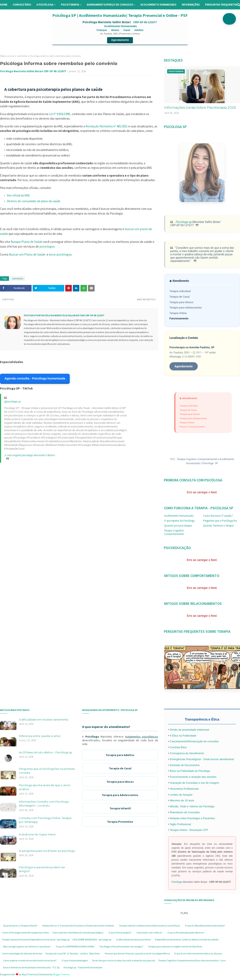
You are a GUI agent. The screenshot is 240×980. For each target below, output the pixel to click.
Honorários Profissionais (184, 789)
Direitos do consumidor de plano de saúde (34, 201)
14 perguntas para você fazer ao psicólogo (47, 851)
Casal (127, 30)
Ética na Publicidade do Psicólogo (190, 771)
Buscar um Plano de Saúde (27, 254)
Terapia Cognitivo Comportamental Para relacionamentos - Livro (192, 960)
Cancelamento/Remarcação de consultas (194, 741)
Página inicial (7, 56)
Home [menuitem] (4, 5)
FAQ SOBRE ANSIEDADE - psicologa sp (92, 939)
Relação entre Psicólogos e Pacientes (192, 818)
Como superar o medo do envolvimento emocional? (30, 960)
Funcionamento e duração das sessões (193, 777)
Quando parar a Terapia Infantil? (20, 926)
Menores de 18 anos (182, 800)
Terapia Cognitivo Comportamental (174, 532)
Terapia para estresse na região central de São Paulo (175, 946)
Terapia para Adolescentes (186, 308)
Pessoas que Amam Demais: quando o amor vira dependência (137, 953)
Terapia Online (178, 313)
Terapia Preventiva (120, 822)
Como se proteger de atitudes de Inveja (22, 953)
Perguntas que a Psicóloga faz (220, 521)
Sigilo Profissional (180, 824)
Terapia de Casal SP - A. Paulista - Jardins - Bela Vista (73, 953)
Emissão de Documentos (185, 765)
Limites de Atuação (181, 795)
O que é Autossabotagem (75, 960)
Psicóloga (92, 737)
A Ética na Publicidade (183, 736)
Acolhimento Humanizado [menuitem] (158, 5)
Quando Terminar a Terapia (218, 526)
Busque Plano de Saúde (27, 242)
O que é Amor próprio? (120, 933)
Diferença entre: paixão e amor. (40, 736)
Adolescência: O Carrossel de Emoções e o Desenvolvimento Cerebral (78, 926)
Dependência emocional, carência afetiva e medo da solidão (187, 939)
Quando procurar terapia (178, 526)
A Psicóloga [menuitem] (45, 5)
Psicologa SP (210, 463)
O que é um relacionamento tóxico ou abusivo (198, 953)
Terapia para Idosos (181, 302)
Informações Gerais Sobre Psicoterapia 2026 (200, 108)
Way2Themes (29, 974)
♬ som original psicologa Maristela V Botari (30, 455)
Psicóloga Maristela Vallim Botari (107, 22)
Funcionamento (179, 318)
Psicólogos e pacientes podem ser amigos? (42, 869)
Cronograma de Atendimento (187, 753)
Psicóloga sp (183, 222)
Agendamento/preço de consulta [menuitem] (110, 5)
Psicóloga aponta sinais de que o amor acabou (45, 787)
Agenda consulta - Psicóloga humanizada (35, 378)
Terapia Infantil (120, 808)
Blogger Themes (61, 974)
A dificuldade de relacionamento (134, 939)
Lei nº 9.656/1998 (60, 114)
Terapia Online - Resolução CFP (189, 830)
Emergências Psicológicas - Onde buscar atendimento (202, 759)
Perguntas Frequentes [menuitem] (221, 5)
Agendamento (120, 40)
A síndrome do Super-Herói (37, 834)
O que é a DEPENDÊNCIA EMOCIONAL (75, 946)
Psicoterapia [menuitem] (70, 5)
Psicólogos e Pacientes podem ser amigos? (121, 946)
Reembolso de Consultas (185, 812)
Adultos (139, 30)
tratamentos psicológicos (142, 737)
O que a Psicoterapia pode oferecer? (186, 933)
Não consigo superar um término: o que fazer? (27, 946)
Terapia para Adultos (120, 755)
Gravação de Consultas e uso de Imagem (194, 783)
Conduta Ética (178, 747)
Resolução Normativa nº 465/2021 (107, 126)
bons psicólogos (60, 254)
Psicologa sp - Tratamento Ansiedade (83, 967)
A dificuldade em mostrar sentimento (44, 720)
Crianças (102, 30)
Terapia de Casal (179, 297)
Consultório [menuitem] (22, 5)
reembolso (22, 56)
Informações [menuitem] (191, 5)
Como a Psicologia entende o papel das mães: (26, 933)
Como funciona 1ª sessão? (218, 516)
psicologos (47, 246)
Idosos (115, 30)
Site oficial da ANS (18, 195)
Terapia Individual (180, 291)
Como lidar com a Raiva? (149, 933)
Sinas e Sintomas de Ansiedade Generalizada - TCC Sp (31, 967)
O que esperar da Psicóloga (179, 521)
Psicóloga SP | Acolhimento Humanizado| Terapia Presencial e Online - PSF (120, 15)
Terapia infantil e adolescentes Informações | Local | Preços (149, 926)
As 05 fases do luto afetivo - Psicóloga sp (46, 752)
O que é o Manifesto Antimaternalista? (205, 926)
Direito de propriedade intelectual (189, 730)
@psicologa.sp (12, 401)
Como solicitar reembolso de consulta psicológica (78, 933)
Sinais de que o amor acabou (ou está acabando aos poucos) (124, 960)
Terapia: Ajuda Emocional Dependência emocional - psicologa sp (36, 939)
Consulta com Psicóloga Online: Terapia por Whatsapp (45, 820)
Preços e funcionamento (192, 427)
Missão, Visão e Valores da (186, 806)
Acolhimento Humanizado (179, 516)
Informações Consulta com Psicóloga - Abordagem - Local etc (45, 804)
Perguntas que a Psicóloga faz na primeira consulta (47, 771)
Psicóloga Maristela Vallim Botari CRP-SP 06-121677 (33, 71)
